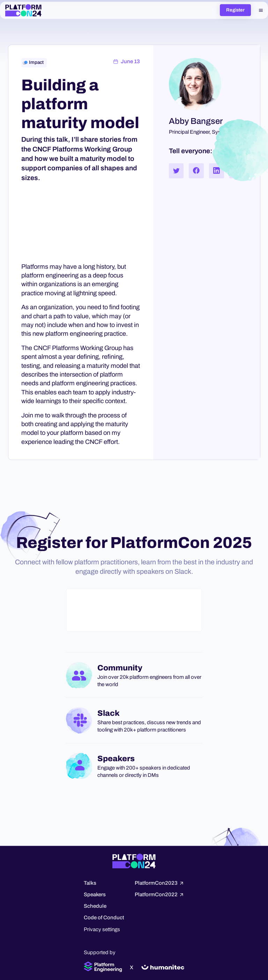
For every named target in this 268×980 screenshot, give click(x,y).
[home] (24, 10)
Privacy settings (102, 929)
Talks (90, 883)
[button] (261, 10)
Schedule (95, 906)
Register (235, 10)
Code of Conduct (104, 918)
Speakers (95, 894)
